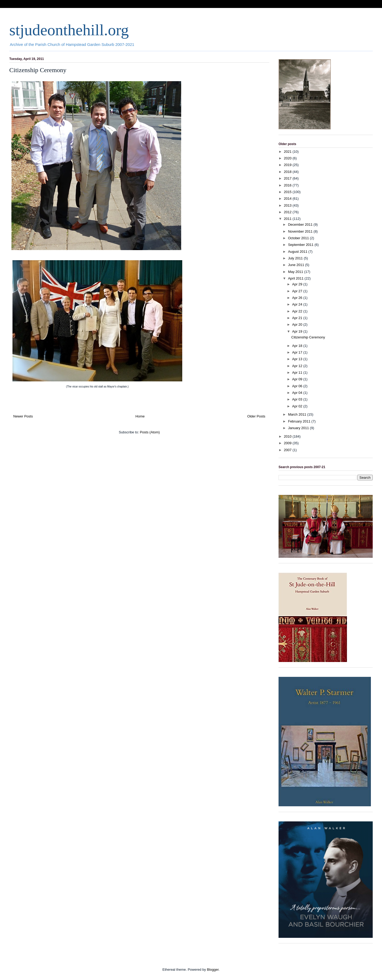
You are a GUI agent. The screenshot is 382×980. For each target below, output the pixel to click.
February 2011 (300, 421)
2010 (288, 436)
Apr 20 (298, 325)
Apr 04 (298, 393)
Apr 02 (298, 406)
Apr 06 (298, 386)
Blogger (213, 970)
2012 (288, 212)
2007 (288, 450)
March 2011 (298, 414)
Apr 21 (298, 318)
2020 (288, 158)
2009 (288, 443)
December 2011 (301, 225)
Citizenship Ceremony (38, 70)
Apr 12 (298, 366)
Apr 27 (298, 291)
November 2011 (301, 231)
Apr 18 (298, 346)
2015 (288, 192)
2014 (288, 199)
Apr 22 (298, 311)
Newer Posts (23, 416)
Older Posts (256, 416)
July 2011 (296, 258)
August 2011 (298, 252)
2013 (288, 205)
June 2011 (297, 265)
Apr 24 (298, 304)
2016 (288, 185)
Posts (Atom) (150, 432)
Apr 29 (298, 284)
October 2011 (299, 238)
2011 (288, 219)
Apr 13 (298, 359)
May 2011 (296, 272)
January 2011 (299, 428)
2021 (288, 152)
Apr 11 (298, 373)
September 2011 (301, 245)
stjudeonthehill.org (69, 30)
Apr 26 (298, 298)
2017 (288, 178)
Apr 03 (298, 399)
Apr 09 (298, 379)
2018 (288, 172)
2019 (288, 165)
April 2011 (296, 278)
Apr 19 (298, 331)
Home (140, 416)
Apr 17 (298, 352)
